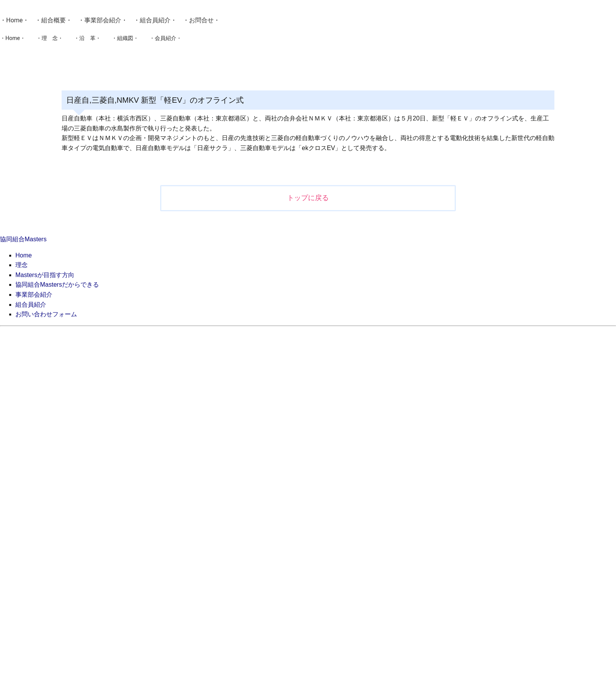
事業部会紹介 (103, 20)
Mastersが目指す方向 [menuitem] (45, 275)
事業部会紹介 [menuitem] (34, 295)
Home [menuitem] (24, 255)
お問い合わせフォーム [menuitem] (46, 314)
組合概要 (54, 20)
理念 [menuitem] (22, 265)
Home (14, 20)
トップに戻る (308, 198)
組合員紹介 (155, 20)
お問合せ (201, 20)
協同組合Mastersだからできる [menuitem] (57, 285)
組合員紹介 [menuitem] (31, 305)
